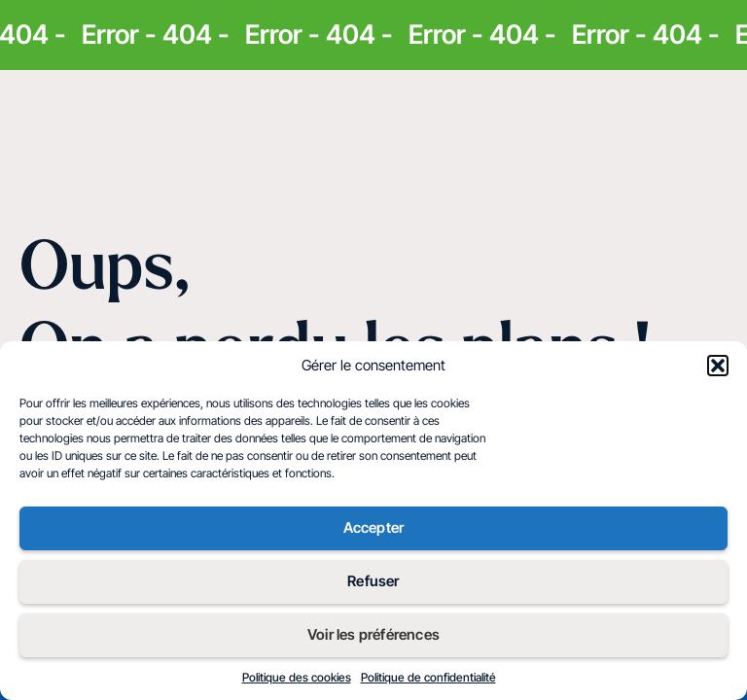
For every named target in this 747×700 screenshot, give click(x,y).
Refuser (373, 581)
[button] (718, 366)
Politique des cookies (297, 677)
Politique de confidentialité (428, 677)
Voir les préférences (373, 634)
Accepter (374, 527)
